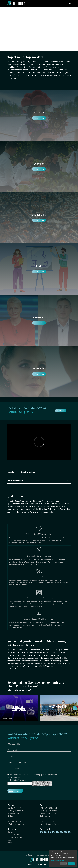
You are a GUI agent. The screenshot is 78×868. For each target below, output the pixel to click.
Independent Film (15, 837)
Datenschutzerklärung (31, 774)
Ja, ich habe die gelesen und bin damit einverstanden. (33, 776)
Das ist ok (71, 864)
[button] (75, 708)
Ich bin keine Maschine (17, 780)
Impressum (30, 864)
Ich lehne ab (63, 864)
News (10, 843)
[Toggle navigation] (70, 3)
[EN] (47, 3)
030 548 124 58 (14, 821)
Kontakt (61, 411)
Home (10, 832)
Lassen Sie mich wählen (58, 860)
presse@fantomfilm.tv (50, 824)
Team (10, 840)
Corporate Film (14, 834)
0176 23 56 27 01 (47, 821)
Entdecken (39, 118)
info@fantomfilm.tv (16, 824)
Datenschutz (42, 864)
